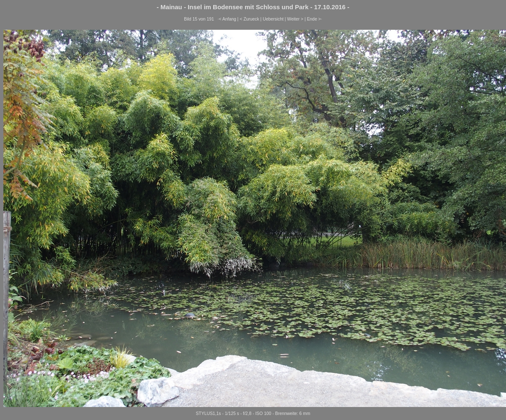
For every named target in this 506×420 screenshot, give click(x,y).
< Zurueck (249, 19)
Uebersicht (273, 19)
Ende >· (315, 19)
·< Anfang (227, 19)
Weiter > (295, 19)
